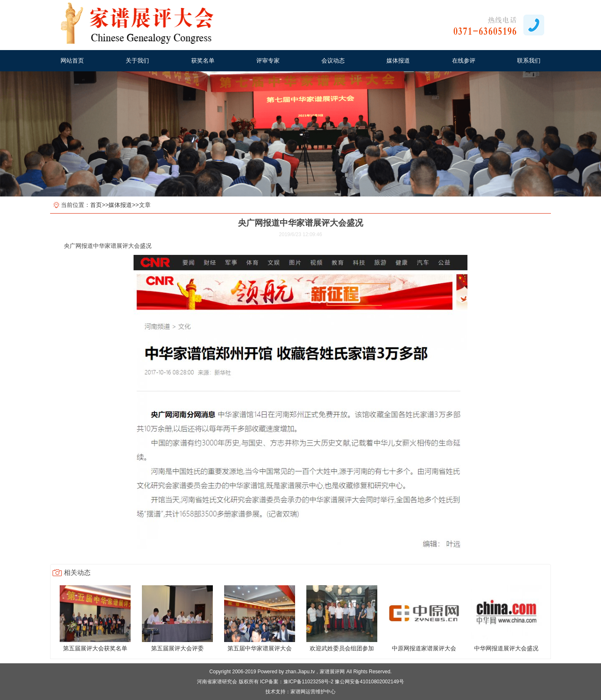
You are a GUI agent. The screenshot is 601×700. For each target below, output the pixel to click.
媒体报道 (398, 60)
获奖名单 (203, 60)
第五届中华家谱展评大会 (260, 648)
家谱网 (298, 692)
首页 (96, 205)
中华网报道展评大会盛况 (506, 648)
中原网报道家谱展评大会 (424, 648)
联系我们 (529, 60)
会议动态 (333, 60)
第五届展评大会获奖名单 (95, 648)
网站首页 (72, 60)
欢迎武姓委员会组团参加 (342, 648)
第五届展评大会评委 (177, 648)
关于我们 (137, 60)
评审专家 (268, 60)
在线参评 (464, 60)
